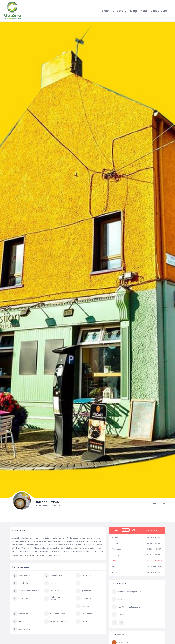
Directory (119, 11)
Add (143, 11)
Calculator (158, 11)
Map (133, 11)
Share (153, 504)
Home (104, 11)
